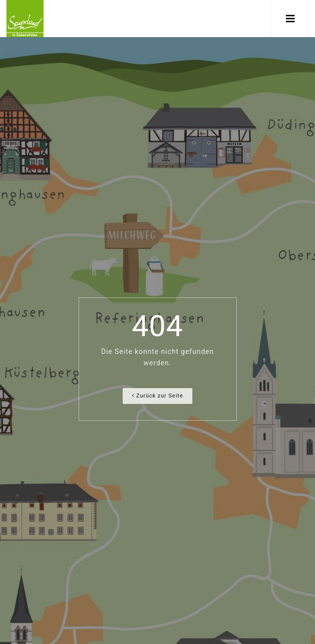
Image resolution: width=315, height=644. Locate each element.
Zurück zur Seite (158, 396)
